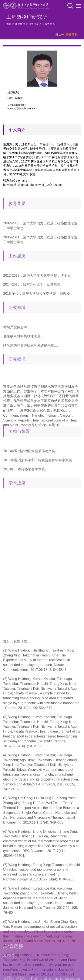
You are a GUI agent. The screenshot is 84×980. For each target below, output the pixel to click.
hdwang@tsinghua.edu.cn (20, 185)
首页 (9, 26)
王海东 (13, 95)
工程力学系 (48, 26)
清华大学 (9, 977)
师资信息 (34, 26)
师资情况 (20, 26)
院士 (58, 36)
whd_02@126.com (51, 185)
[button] (70, 6)
